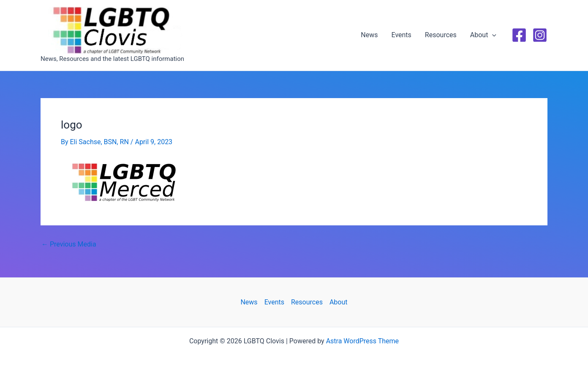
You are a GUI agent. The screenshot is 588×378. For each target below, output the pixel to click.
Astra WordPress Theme (362, 341)
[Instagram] (540, 35)
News (369, 35)
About (483, 35)
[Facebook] (519, 35)
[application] (492, 35)
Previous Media (69, 244)
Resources (441, 35)
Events (402, 35)
